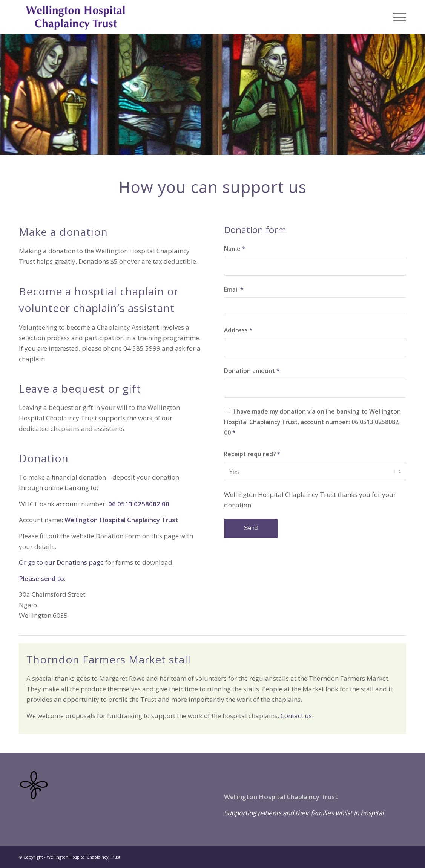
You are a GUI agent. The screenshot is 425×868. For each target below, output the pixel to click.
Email (234, 289)
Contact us (296, 716)
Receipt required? (252, 454)
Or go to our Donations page (61, 562)
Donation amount (252, 371)
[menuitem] (397, 17)
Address (238, 330)
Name (235, 249)
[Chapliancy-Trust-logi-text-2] (76, 17)
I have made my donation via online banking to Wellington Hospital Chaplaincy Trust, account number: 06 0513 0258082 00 (312, 422)
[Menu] (397, 17)
